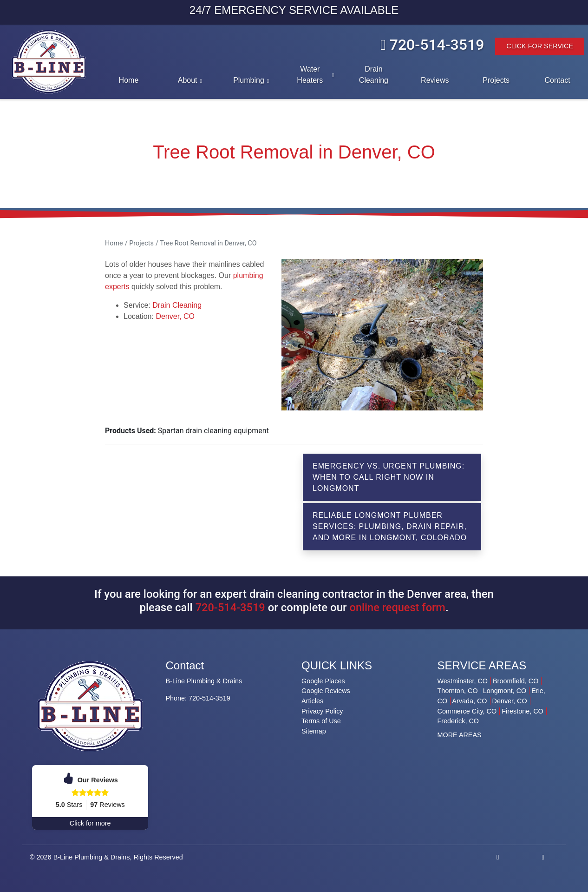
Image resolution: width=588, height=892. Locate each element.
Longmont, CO (505, 691)
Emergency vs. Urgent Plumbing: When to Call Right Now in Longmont (389, 477)
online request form (398, 608)
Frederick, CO (458, 721)
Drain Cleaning (177, 305)
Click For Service (540, 46)
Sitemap (314, 731)
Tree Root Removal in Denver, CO (208, 243)
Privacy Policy (322, 711)
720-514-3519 (432, 45)
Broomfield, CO (516, 681)
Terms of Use (321, 721)
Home (114, 243)
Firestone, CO (523, 711)
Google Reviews (326, 691)
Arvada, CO (469, 701)
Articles (312, 701)
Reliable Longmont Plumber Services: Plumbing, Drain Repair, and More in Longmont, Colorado (390, 526)
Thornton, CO (458, 691)
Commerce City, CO (467, 711)
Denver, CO (175, 316)
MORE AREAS (460, 735)
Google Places (323, 681)
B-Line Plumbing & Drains (92, 857)
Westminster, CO (463, 681)
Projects (141, 243)
